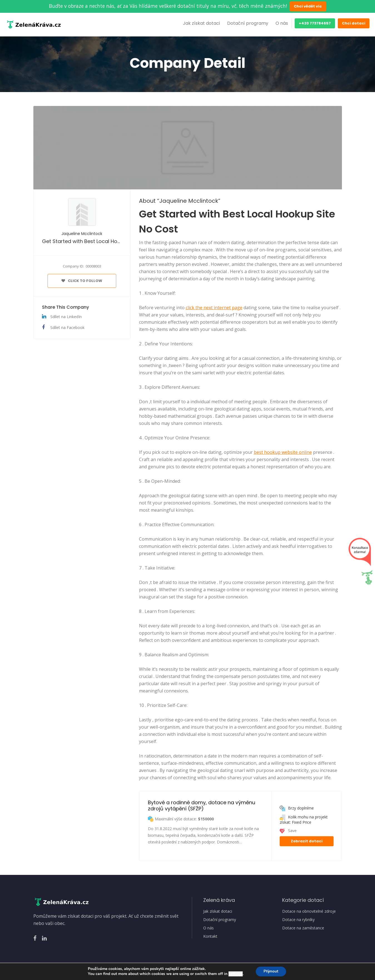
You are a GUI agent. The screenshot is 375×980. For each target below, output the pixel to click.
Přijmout (271, 971)
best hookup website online (283, 452)
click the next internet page (214, 308)
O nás (282, 23)
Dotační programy (248, 23)
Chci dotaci (354, 23)
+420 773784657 (315, 23)
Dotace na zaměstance (303, 928)
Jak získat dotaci (201, 23)
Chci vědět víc (308, 6)
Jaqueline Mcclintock (82, 234)
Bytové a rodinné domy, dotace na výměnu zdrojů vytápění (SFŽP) (202, 805)
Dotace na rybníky (298, 920)
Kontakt (210, 936)
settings (235, 974)
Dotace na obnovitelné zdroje (309, 911)
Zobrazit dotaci (307, 841)
